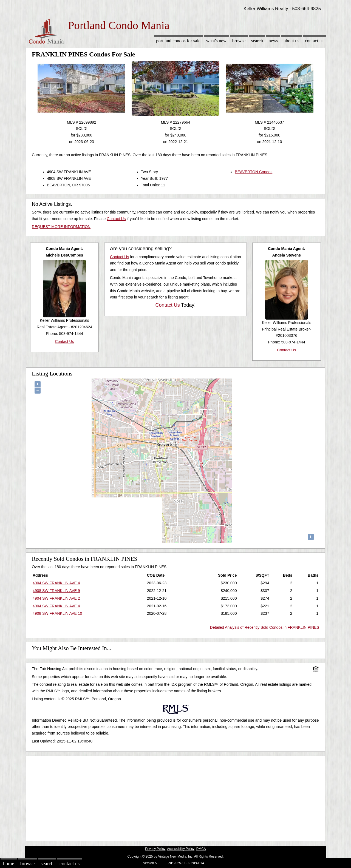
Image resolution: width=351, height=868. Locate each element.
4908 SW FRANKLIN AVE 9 (56, 591)
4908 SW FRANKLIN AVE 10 (57, 613)
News (274, 41)
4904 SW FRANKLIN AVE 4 (56, 583)
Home (9, 864)
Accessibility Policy (181, 849)
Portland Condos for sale (178, 41)
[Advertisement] (175, 797)
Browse (239, 41)
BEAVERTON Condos (254, 172)
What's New (216, 41)
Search (257, 41)
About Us (291, 41)
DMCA (201, 849)
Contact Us (314, 41)
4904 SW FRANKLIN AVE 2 (56, 598)
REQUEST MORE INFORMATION (61, 227)
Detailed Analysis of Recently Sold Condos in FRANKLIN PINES (265, 627)
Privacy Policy (155, 849)
